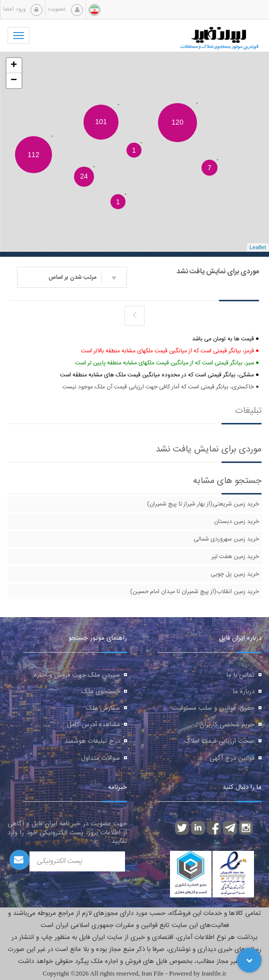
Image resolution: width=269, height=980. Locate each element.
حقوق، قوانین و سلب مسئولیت (213, 708)
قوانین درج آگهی (232, 758)
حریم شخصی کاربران (227, 725)
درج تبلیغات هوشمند (92, 741)
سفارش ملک (103, 708)
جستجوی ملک (101, 692)
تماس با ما (240, 675)
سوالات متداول (100, 758)
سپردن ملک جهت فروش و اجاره (77, 675)
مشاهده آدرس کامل (93, 725)
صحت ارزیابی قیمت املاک (219, 741)
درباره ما (244, 692)
